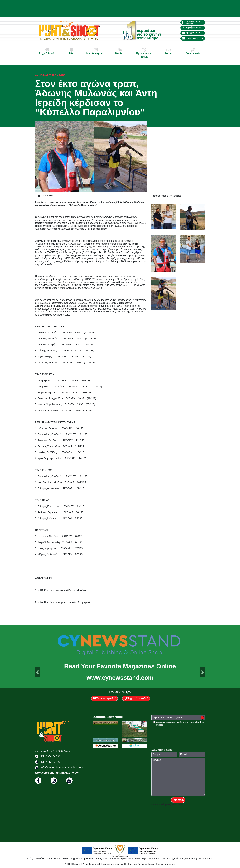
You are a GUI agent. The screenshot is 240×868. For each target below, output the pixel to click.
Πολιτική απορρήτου (166, 864)
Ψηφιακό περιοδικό (136, 698)
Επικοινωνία (193, 51)
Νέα (71, 51)
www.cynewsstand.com (120, 678)
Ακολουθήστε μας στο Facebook (192, 22)
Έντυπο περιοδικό (104, 698)
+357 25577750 (50, 756)
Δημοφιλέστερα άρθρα (50, 75)
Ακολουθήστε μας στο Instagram (192, 28)
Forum (169, 51)
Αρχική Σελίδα (47, 51)
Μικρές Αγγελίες (96, 51)
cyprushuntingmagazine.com (167, 804)
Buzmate (132, 864)
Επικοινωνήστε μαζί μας (193, 38)
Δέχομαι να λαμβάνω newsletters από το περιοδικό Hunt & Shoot (180, 723)
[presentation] (175, 732)
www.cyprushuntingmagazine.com (58, 773)
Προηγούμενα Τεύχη (144, 53)
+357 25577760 (50, 762)
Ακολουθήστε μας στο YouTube (192, 33)
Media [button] (120, 51)
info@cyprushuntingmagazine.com (62, 768)
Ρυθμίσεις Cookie (146, 864)
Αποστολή (178, 800)
